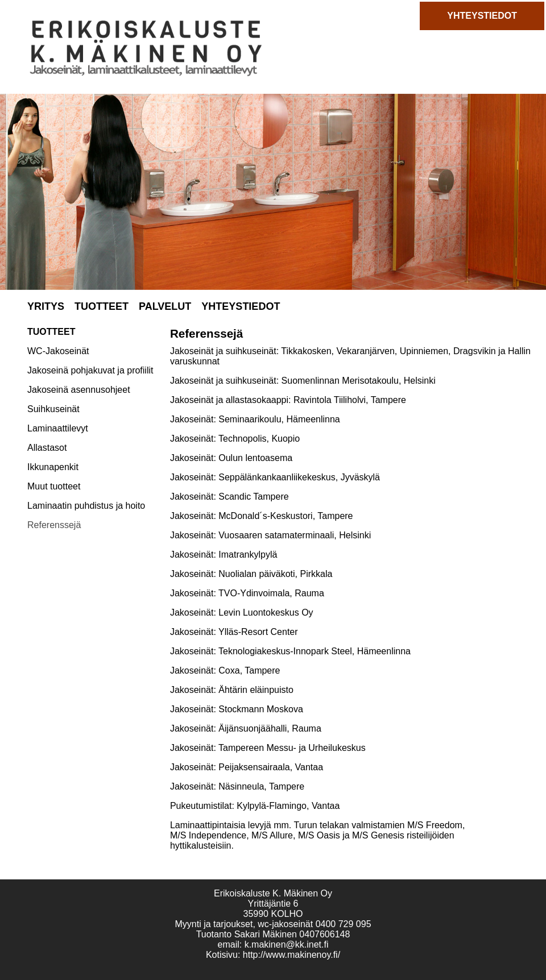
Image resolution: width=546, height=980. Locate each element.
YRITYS (46, 306)
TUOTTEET (102, 306)
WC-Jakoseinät (58, 351)
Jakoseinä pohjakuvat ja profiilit (90, 370)
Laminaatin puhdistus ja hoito (86, 506)
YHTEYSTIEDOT (482, 16)
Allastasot (47, 448)
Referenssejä (54, 525)
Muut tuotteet (54, 486)
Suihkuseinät (53, 409)
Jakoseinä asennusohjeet (79, 390)
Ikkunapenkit (53, 467)
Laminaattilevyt (58, 428)
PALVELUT (165, 306)
